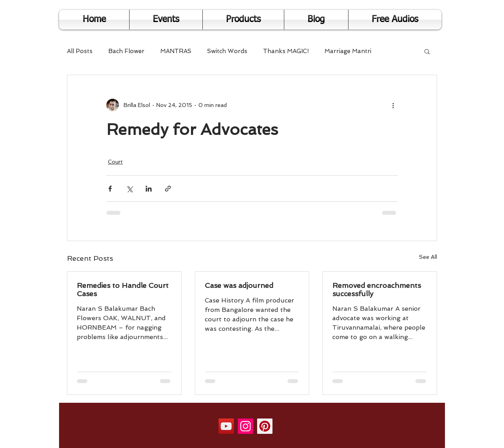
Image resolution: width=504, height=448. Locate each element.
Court (115, 162)
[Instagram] (246, 426)
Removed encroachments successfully (377, 289)
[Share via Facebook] (110, 189)
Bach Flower (126, 51)
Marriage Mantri (348, 51)
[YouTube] (226, 426)
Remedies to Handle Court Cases (123, 289)
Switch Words (227, 51)
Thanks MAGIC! (286, 51)
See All (428, 257)
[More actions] (393, 105)
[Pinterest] (265, 426)
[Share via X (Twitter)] (129, 189)
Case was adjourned (239, 285)
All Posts (80, 51)
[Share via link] (168, 189)
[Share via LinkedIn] (149, 189)
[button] (427, 51)
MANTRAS (176, 51)
